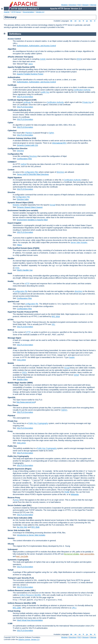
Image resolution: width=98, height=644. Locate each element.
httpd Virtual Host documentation (30, 620)
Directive (20, 151)
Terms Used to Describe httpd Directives (33, 174)
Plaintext (29, 133)
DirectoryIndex (72, 554)
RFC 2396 (17, 608)
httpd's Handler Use (25, 270)
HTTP (27, 284)
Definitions (15, 34)
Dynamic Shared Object (18, 203)
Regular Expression (16, 469)
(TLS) (32, 578)
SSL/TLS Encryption (25, 97)
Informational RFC (59, 143)
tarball (76, 375)
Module (11, 363)
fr (84, 21)
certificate (27, 102)
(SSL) (29, 505)
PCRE (67, 492)
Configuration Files (24, 159)
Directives (73, 5)
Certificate (12, 85)
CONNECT (12, 162)
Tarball (11, 570)
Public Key (12, 446)
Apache (7, 12)
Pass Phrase (13, 405)
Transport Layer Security (18, 578)
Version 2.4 (40, 12)
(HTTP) (35, 312)
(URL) (33, 590)
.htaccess (12, 289)
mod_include (22, 557)
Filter (10, 235)
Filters (19, 245)
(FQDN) (36, 248)
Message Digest (14, 338)
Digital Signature (15, 178)
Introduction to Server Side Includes (31, 535)
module (43, 59)
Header (11, 281)
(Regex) (28, 469)
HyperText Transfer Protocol (20, 312)
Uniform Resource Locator (19, 590)
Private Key (87, 102)
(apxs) (30, 57)
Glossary (85, 5)
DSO (79, 59)
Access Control (14, 39)
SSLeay (11, 544)
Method (11, 330)
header (72, 357)
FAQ (79, 5)
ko (91, 21)
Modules (64, 5)
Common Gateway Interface (19, 138)
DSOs (24, 372)
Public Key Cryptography (38, 423)
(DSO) (31, 203)
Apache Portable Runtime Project (30, 74)
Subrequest (13, 549)
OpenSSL (12, 397)
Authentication (14, 77)
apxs (31, 64)
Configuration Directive (18, 148)
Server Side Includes (79, 242)
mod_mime (21, 360)
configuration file (21, 291)
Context (11, 170)
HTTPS (11, 320)
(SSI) (28, 530)
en (75, 21)
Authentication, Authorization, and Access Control (36, 46)
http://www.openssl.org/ (26, 402)
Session (11, 538)
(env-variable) (32, 210)
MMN (30, 383)
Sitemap (93, 5)
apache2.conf (13, 302)
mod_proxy (21, 443)
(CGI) (34, 138)
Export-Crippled (14, 223)
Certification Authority (82, 90)
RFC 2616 (56, 316)
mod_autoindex (87, 554)
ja (87, 21)
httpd (53, 205)
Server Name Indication (18, 518)
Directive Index (23, 199)
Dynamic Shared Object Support (30, 207)
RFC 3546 (35, 527)
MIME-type (12, 348)
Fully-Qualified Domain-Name (20, 248)
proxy (16, 500)
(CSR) (34, 100)
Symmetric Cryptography (18, 560)
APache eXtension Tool (18, 57)
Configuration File (15, 154)
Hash (10, 273)
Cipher (10, 123)
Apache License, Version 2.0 (29, 639)
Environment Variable (17, 210)
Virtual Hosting (14, 611)
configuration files (31, 172)
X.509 (10, 623)
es (80, 21)
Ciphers (64, 410)
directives (61, 172)
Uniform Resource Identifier (30, 595)
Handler (11, 258)
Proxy (10, 431)
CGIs (17, 268)
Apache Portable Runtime (19, 67)
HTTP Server (16, 12)
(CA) (29, 110)
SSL (53, 324)
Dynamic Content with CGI (27, 145)
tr (95, 21)
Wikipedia (75, 494)
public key (45, 92)
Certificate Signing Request (19, 100)
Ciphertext (12, 130)
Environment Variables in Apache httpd (32, 220)
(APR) (32, 67)
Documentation (28, 12)
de (71, 21)
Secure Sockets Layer (17, 505)
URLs (74, 608)
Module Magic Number (17, 383)
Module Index (22, 379)
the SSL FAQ (22, 527)
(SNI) (30, 518)
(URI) (34, 603)
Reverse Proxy (14, 498)
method (24, 164)
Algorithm (12, 49)
